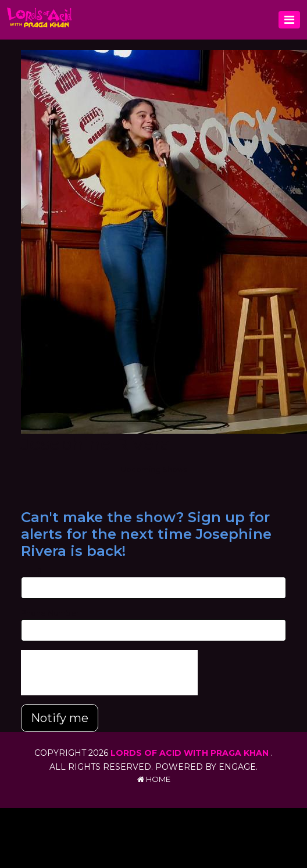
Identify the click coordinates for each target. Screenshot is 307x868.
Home (154, 779)
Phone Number (50, 613)
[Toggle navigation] (289, 20)
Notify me (60, 718)
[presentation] (109, 673)
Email (31, 571)
